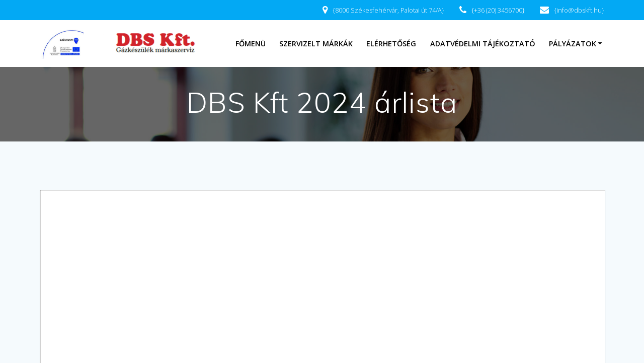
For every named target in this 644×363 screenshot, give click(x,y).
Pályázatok (573, 44)
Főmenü (251, 44)
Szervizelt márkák (316, 44)
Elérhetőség (391, 44)
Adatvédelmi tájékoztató (483, 44)
